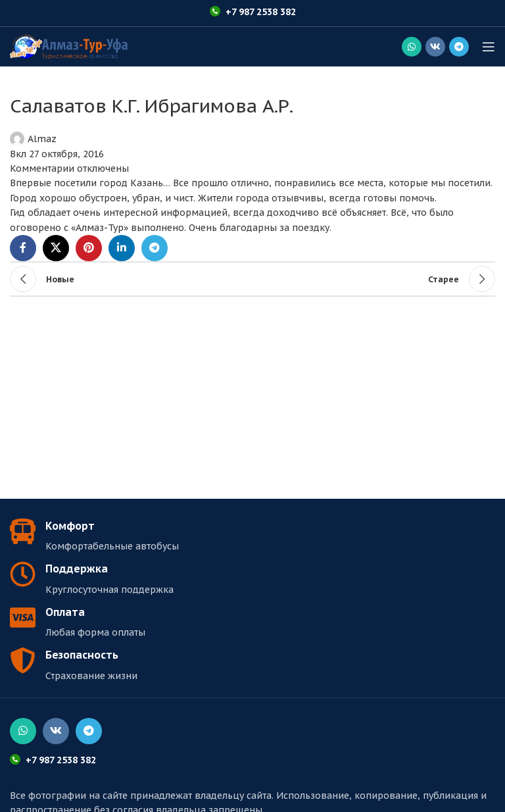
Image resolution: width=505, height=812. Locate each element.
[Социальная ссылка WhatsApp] (412, 47)
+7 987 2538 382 (261, 12)
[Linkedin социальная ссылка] (122, 248)
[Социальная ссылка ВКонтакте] (435, 47)
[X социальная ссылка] (56, 248)
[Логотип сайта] (69, 46)
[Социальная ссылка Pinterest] (89, 248)
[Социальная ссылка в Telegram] (459, 47)
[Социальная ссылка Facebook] (23, 248)
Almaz (42, 139)
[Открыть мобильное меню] (489, 47)
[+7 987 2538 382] (215, 11)
